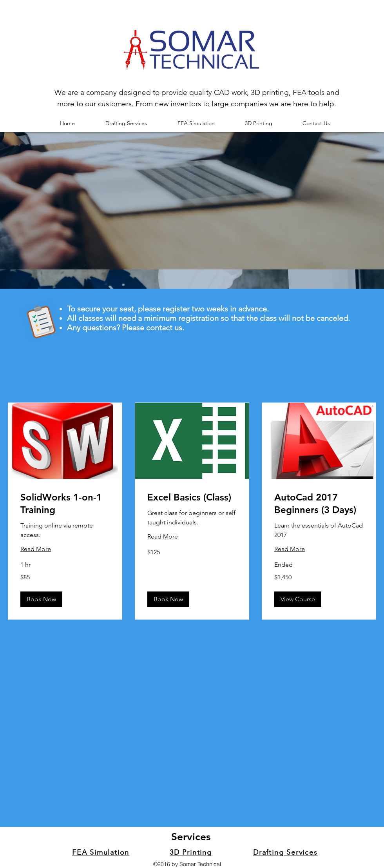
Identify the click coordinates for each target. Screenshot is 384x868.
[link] (65, 504)
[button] (41, 599)
